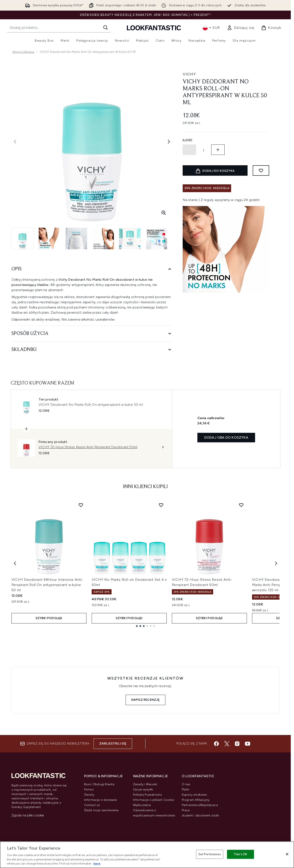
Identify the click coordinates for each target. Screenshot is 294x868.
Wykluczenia (142, 805)
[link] (241, 28)
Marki (186, 789)
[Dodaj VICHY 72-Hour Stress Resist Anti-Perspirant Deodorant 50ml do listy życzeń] (241, 505)
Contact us (92, 805)
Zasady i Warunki (145, 784)
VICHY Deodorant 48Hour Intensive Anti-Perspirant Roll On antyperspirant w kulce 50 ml (47, 585)
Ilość (188, 140)
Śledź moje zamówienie (101, 810)
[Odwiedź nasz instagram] (237, 744)
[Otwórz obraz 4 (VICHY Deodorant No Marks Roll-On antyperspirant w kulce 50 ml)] (103, 238)
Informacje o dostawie (101, 800)
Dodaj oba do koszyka (226, 437)
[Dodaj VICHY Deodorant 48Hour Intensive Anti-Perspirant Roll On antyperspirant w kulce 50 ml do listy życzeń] (81, 505)
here (97, 864)
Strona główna (23, 52)
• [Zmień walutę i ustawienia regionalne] (211, 28)
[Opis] (92, 269)
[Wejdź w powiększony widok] (164, 213)
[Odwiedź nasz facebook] (216, 744)
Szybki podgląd (49, 618)
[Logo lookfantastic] (154, 28)
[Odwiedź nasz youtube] (248, 744)
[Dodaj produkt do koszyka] (215, 170)
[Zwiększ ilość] (218, 150)
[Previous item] (15, 563)
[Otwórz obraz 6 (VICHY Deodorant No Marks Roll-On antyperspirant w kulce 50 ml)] (157, 238)
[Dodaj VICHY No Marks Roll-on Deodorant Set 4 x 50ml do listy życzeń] (161, 505)
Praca (186, 810)
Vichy (189, 74)
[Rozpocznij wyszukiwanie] (59, 28)
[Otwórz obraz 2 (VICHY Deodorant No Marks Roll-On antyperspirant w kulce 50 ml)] (50, 238)
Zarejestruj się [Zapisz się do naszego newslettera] (113, 744)
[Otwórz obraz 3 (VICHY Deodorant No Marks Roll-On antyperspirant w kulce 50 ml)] (76, 238)
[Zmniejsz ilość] (189, 150)
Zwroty (89, 795)
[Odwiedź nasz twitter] (227, 744)
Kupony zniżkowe (194, 795)
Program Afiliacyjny (196, 800)
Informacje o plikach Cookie (153, 800)
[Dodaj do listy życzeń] (261, 170)
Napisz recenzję (145, 700)
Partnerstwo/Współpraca (200, 805)
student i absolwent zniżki (201, 815)
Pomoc (89, 789)
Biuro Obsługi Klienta (99, 784)
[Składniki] (92, 350)
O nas (186, 784)
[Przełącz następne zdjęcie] (169, 142)
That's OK (240, 854)
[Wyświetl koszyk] (271, 28)
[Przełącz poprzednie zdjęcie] (15, 142)
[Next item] (276, 563)
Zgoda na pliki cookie (28, 815)
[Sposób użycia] (92, 334)
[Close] (287, 854)
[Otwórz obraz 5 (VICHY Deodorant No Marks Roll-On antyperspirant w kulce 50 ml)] (130, 238)
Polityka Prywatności (148, 795)
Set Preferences (210, 854)
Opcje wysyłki (143, 789)
